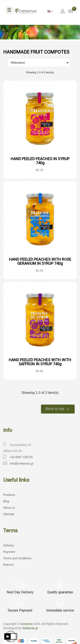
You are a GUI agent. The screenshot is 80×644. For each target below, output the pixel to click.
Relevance (41, 63)
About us (9, 508)
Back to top (58, 409)
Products (9, 495)
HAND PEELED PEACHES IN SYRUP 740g (40, 161)
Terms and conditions (17, 558)
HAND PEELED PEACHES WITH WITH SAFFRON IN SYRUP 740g (40, 362)
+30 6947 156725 (21, 457)
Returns (8, 565)
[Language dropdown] (50, 11)
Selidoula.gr (30, 628)
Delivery (9, 545)
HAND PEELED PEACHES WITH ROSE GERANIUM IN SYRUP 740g (40, 261)
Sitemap (9, 514)
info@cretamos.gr (22, 463)
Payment (9, 552)
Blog (6, 501)
